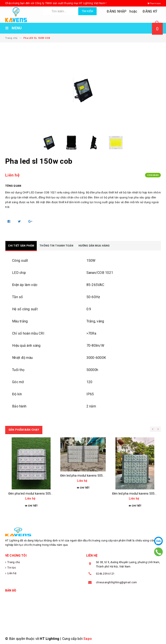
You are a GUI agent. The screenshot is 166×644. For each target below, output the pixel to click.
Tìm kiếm (87, 11)
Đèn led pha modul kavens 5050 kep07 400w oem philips (99, 476)
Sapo (88, 639)
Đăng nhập (117, 11)
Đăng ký (150, 11)
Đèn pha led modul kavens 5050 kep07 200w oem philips (48, 494)
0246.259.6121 (105, 574)
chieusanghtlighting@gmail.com (116, 582)
